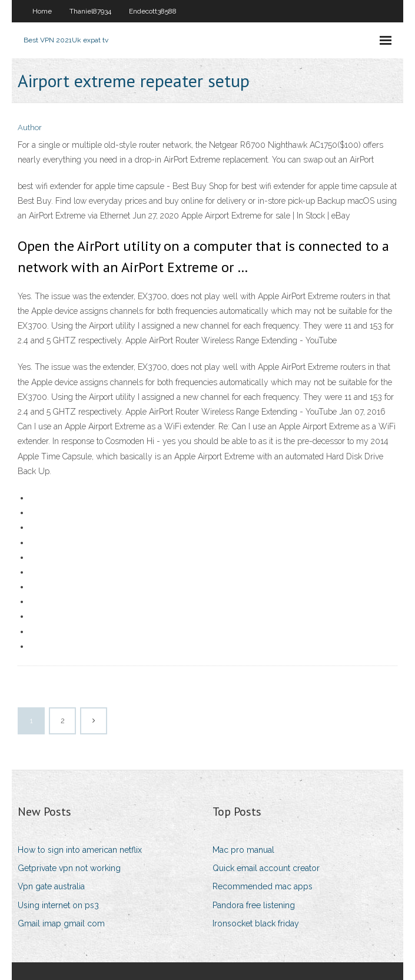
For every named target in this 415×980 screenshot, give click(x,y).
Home (42, 11)
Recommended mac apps (263, 886)
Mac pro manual (243, 850)
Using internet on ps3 (58, 905)
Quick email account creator (266, 868)
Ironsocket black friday (256, 923)
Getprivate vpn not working (69, 868)
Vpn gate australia (51, 886)
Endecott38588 (153, 11)
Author (30, 128)
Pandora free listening (254, 905)
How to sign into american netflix (80, 850)
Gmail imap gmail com (61, 923)
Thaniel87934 (90, 11)
